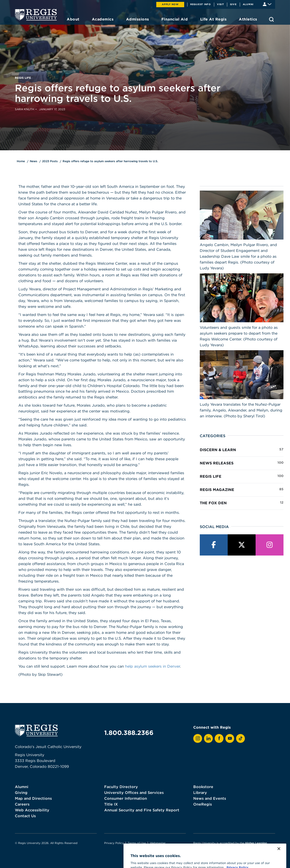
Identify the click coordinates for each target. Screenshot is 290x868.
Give (233, 4)
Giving (21, 793)
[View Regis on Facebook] (219, 738)
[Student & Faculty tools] (267, 4)
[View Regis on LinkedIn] (208, 738)
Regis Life (242, 476)
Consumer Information (126, 798)
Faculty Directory (121, 787)
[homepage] (36, 15)
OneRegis (203, 804)
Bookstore (203, 787)
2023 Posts (50, 161)
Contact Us (25, 816)
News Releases (242, 463)
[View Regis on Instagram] (198, 738)
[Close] (279, 856)
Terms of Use (137, 843)
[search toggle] (271, 19)
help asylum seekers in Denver (153, 666)
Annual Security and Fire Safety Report (142, 810)
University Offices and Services (134, 793)
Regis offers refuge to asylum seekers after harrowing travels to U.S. (110, 161)
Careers (22, 804)
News (33, 161)
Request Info (201, 4)
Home (21, 161)
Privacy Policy (114, 843)
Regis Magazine (242, 489)
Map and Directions (33, 798)
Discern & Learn (242, 449)
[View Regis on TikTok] (240, 738)
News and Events (210, 798)
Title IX (111, 804)
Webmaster (158, 843)
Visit (220, 4)
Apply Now (170, 4)
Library (200, 793)
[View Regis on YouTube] (230, 738)
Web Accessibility (32, 810)
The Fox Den (242, 503)
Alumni (248, 4)
